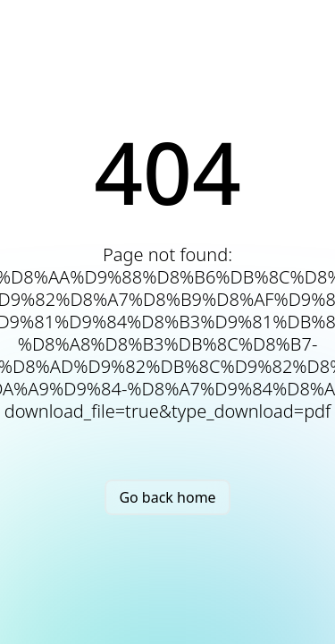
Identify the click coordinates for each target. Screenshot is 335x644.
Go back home (167, 497)
